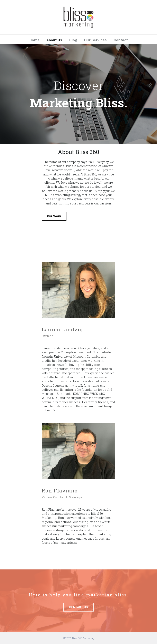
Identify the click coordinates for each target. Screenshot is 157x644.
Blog (73, 40)
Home (34, 40)
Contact (121, 40)
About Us (54, 40)
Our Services (95, 40)
